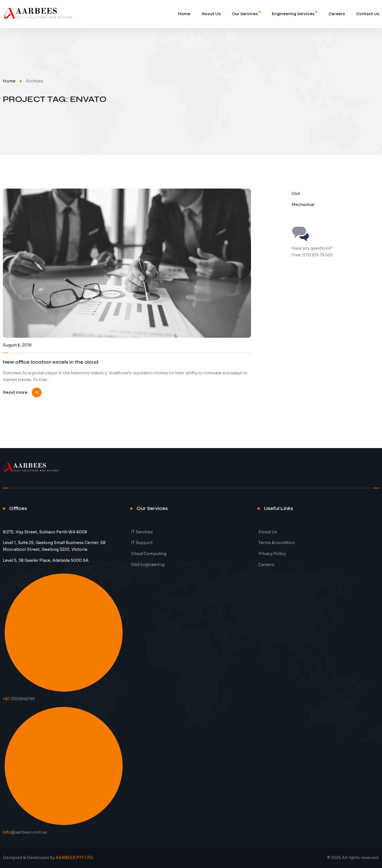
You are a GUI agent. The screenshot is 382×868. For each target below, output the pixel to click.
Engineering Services (293, 14)
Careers (337, 14)
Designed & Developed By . (48, 858)
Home (184, 14)
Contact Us (368, 14)
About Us (211, 14)
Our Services (245, 14)
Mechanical (303, 205)
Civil (296, 194)
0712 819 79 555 (317, 255)
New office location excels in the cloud (51, 362)
